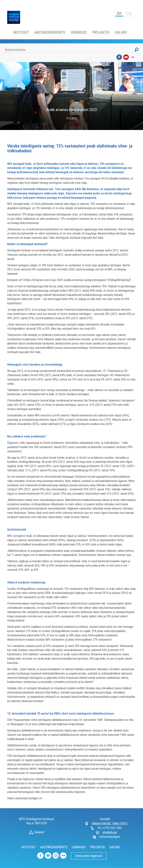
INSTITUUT (21, 32)
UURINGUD (79, 32)
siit (41, 798)
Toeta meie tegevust (89, 856)
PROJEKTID (101, 32)
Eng (129, 13)
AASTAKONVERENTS (50, 32)
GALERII (121, 32)
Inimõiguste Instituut (16, 17)
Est (119, 13)
